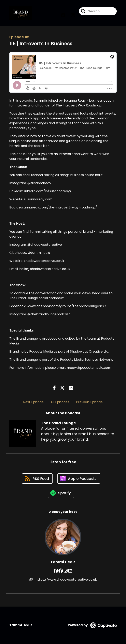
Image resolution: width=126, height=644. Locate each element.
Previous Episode (89, 402)
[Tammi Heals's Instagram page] (66, 571)
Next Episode (33, 402)
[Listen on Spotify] (61, 493)
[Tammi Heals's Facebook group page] (61, 571)
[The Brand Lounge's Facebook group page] (63, 15)
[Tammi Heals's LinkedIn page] (70, 571)
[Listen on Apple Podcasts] (79, 478)
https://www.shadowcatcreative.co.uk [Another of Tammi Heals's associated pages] (63, 580)
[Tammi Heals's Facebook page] (56, 571)
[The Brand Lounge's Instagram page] (71, 15)
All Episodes (60, 402)
